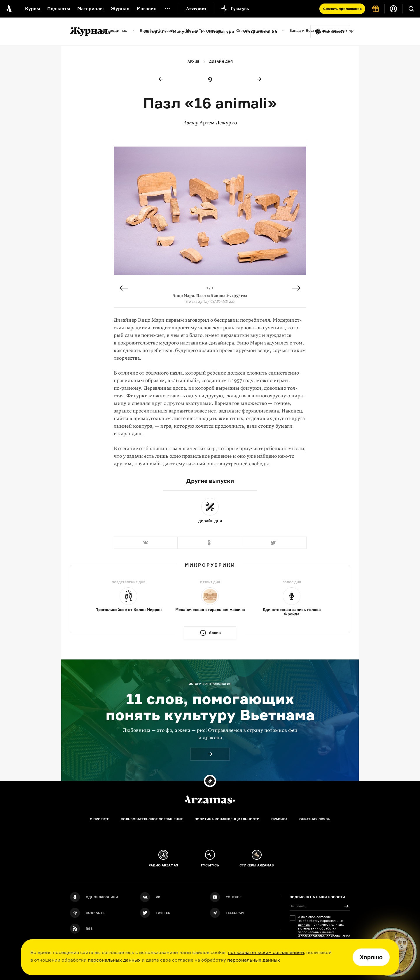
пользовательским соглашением (266, 952)
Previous (124, 288)
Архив (194, 62)
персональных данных (114, 960)
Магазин (147, 9)
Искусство (185, 31)
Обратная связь (315, 819)
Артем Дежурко (218, 123)
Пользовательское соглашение (152, 819)
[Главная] (210, 800)
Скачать (342, 9)
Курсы (33, 9)
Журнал (120, 9)
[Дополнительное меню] (167, 9)
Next (296, 288)
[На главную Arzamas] (9, 9)
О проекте (99, 819)
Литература (221, 31)
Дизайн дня (221, 62)
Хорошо (371, 957)
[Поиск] (411, 9)
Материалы (90, 9)
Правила (279, 819)
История (153, 31)
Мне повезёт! (334, 32)
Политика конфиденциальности (227, 819)
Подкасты (59, 9)
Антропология (261, 31)
